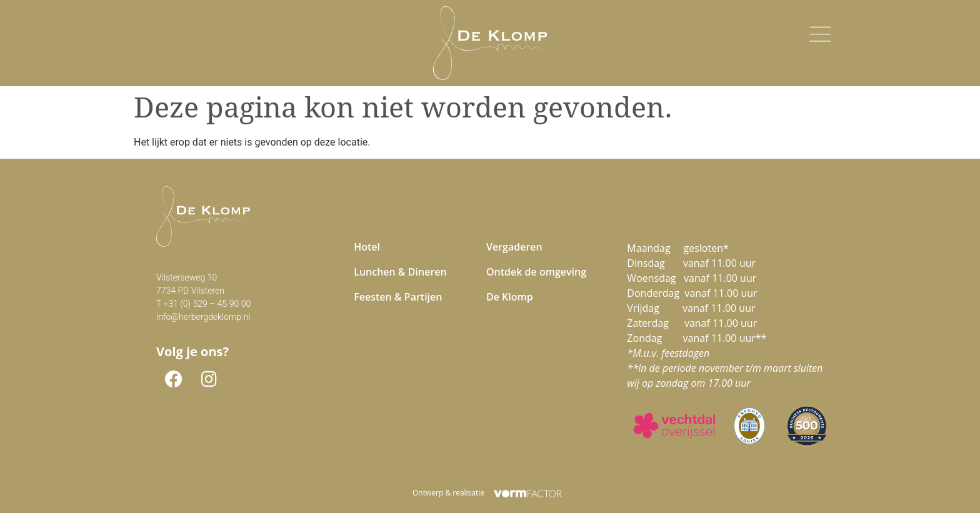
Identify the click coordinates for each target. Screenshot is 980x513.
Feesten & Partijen (398, 297)
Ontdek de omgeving (536, 272)
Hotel (367, 247)
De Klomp (510, 297)
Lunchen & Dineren (400, 272)
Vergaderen (514, 247)
